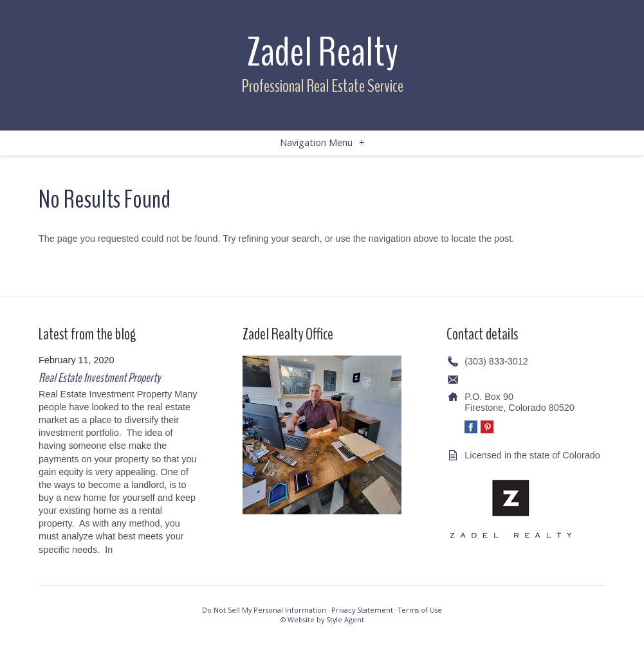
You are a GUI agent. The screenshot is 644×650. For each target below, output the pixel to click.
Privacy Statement (362, 610)
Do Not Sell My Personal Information (264, 610)
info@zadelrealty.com (509, 379)
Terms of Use (420, 610)
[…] (122, 550)
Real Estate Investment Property (99, 378)
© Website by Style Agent (322, 619)
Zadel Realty (322, 52)
